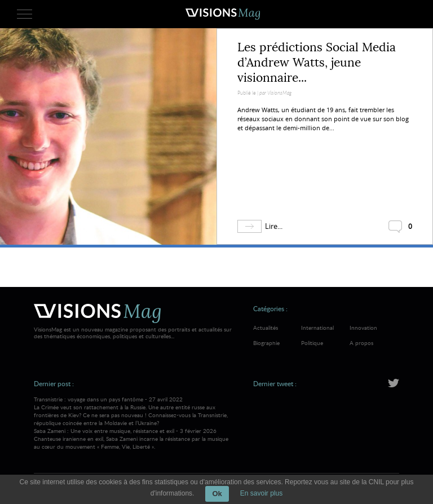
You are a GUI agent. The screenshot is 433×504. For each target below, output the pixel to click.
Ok (217, 494)
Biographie (266, 343)
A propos (361, 343)
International (317, 328)
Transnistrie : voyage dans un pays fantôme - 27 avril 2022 (134, 411)
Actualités (266, 328)
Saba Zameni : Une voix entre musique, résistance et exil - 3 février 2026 (134, 439)
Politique (312, 343)
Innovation (363, 328)
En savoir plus (261, 493)
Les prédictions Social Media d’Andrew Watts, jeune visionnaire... (317, 63)
